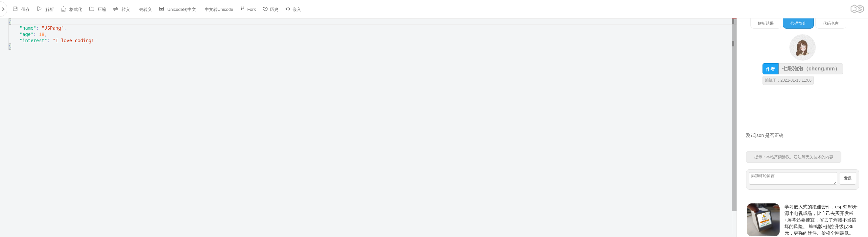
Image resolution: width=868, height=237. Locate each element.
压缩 (98, 9)
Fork (248, 9)
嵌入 (293, 9)
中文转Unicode (219, 9)
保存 (21, 9)
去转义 (145, 9)
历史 (270, 9)
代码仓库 (831, 23)
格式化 (71, 9)
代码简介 (798, 23)
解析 (45, 9)
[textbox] (9, 19)
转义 (122, 9)
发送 (848, 178)
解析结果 (766, 23)
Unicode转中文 (177, 9)
